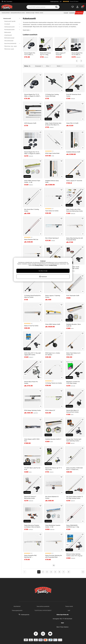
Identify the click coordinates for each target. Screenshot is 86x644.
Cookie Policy (53, 265)
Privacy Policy (39, 265)
